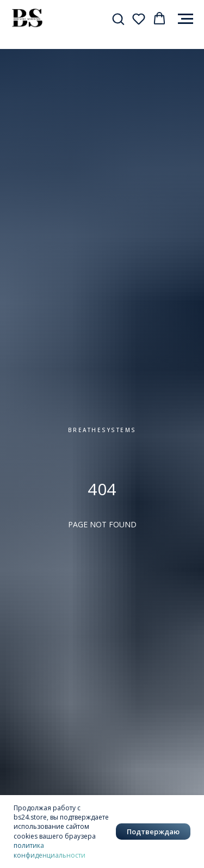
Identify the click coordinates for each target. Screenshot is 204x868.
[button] (118, 19)
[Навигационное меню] (186, 19)
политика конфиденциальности (50, 850)
